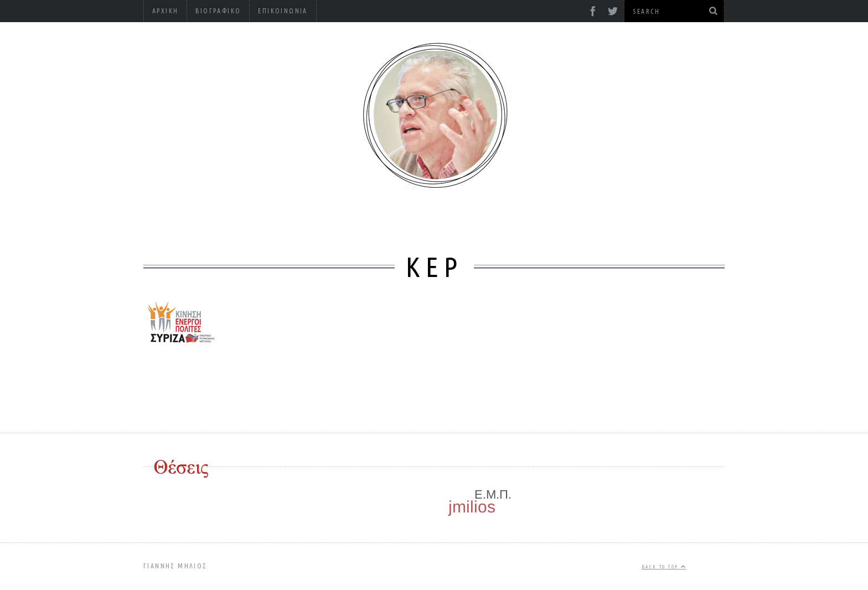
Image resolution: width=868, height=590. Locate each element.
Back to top (664, 567)
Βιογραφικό (218, 11)
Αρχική (165, 11)
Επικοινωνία (283, 11)
